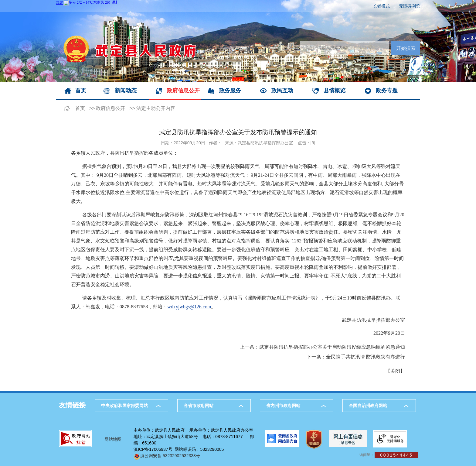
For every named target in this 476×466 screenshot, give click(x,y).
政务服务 (230, 91)
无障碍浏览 (410, 6)
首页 (81, 91)
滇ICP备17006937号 (153, 449)
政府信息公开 (183, 91)
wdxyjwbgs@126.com (189, 307)
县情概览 (335, 91)
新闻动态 (126, 91)
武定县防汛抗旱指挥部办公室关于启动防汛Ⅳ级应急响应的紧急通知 (332, 347)
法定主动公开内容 (156, 108)
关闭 (395, 371)
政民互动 (282, 91)
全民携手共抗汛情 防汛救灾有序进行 (365, 357)
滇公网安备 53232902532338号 (167, 456)
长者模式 (381, 6)
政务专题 (387, 91)
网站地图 (113, 439)
